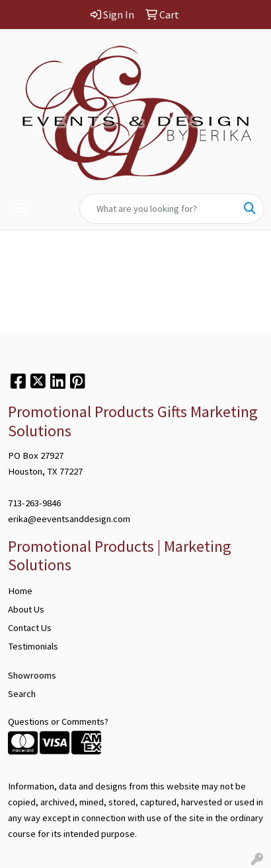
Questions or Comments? (58, 721)
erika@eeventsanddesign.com (69, 519)
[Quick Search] (158, 209)
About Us (26, 609)
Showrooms (32, 675)
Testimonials (33, 646)
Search (22, 694)
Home (20, 591)
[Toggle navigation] (20, 209)
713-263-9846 (34, 503)
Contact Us (30, 628)
